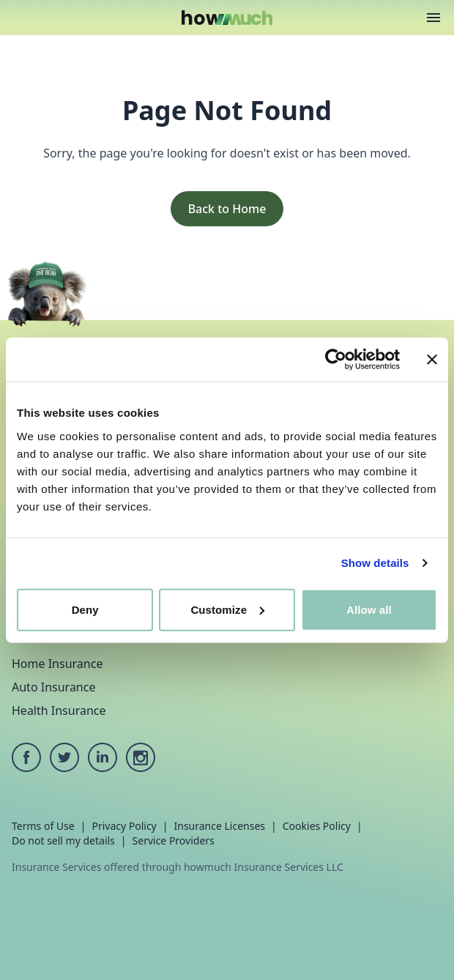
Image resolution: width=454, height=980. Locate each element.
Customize (227, 609)
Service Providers (174, 840)
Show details (375, 563)
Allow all (369, 609)
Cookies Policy (317, 826)
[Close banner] (432, 360)
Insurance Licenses (219, 826)
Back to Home (227, 209)
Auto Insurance (53, 687)
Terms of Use (43, 826)
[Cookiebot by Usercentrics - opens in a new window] (336, 360)
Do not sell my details (63, 840)
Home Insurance (57, 664)
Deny (85, 609)
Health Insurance (59, 710)
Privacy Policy (124, 826)
